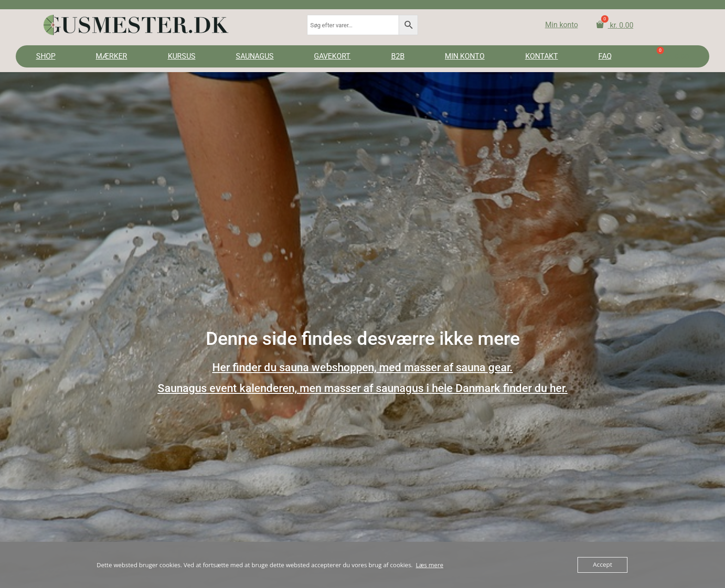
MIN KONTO (465, 56)
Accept (603, 565)
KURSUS (182, 56)
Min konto (562, 25)
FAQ (605, 56)
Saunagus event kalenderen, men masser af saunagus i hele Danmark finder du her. (363, 388)
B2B (398, 56)
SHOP (46, 56)
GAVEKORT (332, 56)
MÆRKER (111, 56)
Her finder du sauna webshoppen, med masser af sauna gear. (362, 367)
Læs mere (430, 565)
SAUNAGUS (255, 56)
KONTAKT (542, 56)
